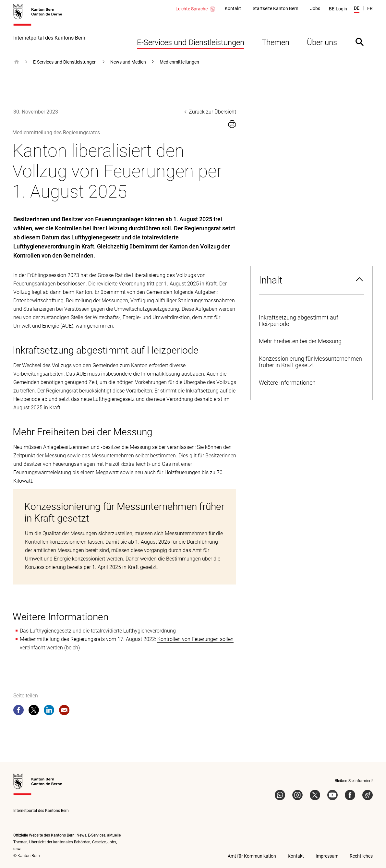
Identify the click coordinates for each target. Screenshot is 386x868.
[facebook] (18, 711)
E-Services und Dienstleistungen (191, 42)
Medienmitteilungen (179, 62)
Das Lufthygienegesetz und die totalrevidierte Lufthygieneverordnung (98, 631)
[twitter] (34, 711)
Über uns (322, 42)
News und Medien (128, 62)
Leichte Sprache (196, 9)
